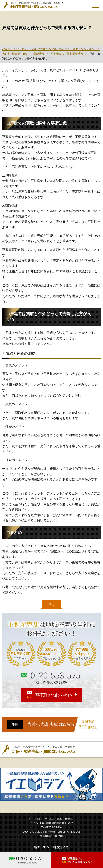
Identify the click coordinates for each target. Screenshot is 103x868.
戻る (51, 604)
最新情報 (39, 54)
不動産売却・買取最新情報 (67, 54)
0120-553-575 (55, 675)
